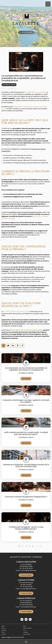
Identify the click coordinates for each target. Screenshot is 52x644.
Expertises (3, 628)
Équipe (24, 626)
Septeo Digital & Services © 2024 (13, 637)
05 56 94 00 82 (28, 605)
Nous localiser (27, 575)
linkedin (26, 619)
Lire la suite (26, 379)
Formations (4, 630)
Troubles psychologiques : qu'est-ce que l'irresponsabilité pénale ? (26, 528)
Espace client (26, 642)
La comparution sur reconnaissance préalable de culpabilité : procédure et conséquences (26, 369)
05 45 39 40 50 (27, 32)
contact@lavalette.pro (28, 570)
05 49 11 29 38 (28, 587)
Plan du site (4, 634)
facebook (22, 619)
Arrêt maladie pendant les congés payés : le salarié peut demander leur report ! (26, 433)
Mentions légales (27, 634)
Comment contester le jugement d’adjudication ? (26, 497)
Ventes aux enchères (27, 628)
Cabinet (3, 626)
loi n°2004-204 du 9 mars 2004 (35, 92)
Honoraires (26, 632)
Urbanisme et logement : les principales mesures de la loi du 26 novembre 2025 (26, 466)
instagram (30, 619)
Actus (24, 630)
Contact (3, 632)
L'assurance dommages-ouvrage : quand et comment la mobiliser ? (26, 401)
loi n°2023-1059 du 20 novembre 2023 (16, 312)
